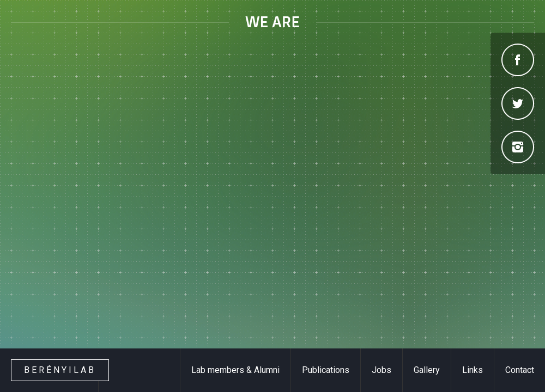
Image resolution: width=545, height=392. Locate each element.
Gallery (427, 370)
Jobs (381, 370)
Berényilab (60, 370)
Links (473, 370)
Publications (326, 370)
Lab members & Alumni (235, 370)
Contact (520, 370)
